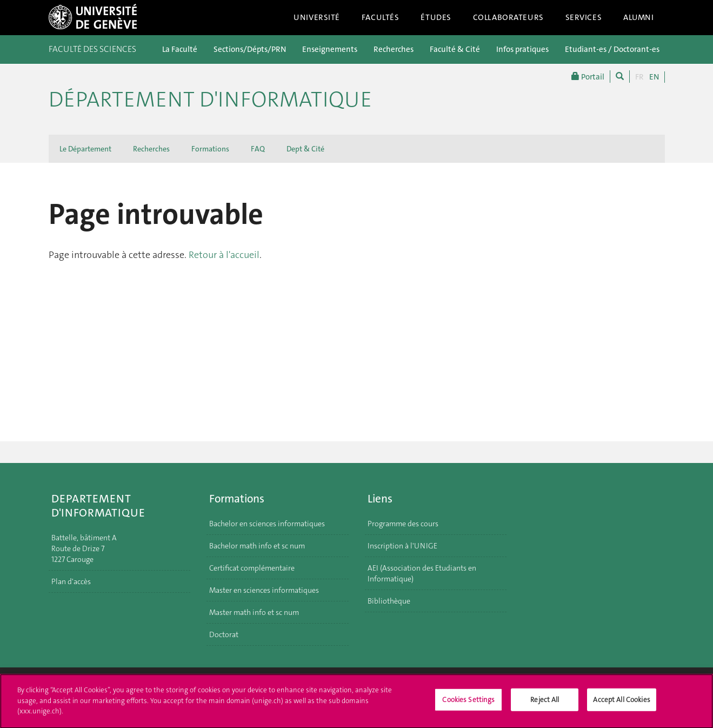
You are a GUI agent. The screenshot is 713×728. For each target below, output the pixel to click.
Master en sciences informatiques (264, 590)
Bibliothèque (389, 601)
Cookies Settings (468, 704)
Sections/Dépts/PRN (250, 49)
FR (639, 77)
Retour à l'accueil (224, 255)
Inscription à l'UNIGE (402, 546)
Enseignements (330, 49)
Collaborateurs (508, 17)
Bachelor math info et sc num (257, 546)
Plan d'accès (71, 581)
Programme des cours (403, 524)
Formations (210, 149)
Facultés (381, 17)
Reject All (545, 704)
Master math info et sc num (254, 612)
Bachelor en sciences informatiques (267, 524)
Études (436, 17)
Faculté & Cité (455, 49)
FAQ (258, 149)
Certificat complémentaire (252, 568)
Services (584, 17)
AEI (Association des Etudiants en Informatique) (422, 573)
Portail (588, 77)
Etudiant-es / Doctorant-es (612, 49)
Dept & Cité (305, 149)
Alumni (638, 17)
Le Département (85, 149)
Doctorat (224, 634)
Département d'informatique (210, 100)
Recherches (394, 49)
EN (654, 77)
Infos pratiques (522, 49)
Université (317, 17)
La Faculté (180, 49)
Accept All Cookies (621, 704)
